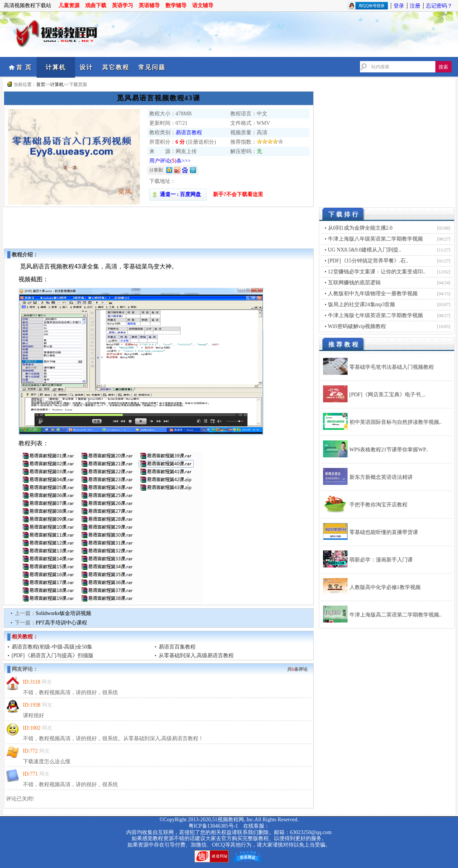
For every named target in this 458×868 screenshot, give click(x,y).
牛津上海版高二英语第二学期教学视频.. (396, 615)
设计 (86, 67)
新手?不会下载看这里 (238, 194)
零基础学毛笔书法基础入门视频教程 (392, 367)
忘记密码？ (439, 6)
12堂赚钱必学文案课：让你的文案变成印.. (377, 272)
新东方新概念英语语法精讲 (381, 477)
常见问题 (152, 67)
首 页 (24, 67)
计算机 (56, 67)
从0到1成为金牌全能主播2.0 (360, 228)
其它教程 (116, 67)
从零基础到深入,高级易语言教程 (196, 656)
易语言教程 (189, 133)
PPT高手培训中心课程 (61, 623)
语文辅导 (203, 5)
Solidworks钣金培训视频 (64, 613)
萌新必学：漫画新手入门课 (381, 560)
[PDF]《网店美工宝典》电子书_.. (388, 395)
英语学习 (123, 5)
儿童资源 (69, 5)
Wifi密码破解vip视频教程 (357, 326)
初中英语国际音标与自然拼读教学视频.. (396, 422)
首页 (41, 84)
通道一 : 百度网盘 (178, 194)
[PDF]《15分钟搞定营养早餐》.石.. (368, 261)
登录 (399, 6)
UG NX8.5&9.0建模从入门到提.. (365, 250)
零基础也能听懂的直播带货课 (384, 532)
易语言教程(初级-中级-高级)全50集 (52, 647)
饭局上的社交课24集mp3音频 (362, 304)
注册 (415, 6)
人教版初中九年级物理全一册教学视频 (373, 294)
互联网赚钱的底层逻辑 (354, 283)
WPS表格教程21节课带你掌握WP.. (389, 450)
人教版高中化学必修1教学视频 (385, 587)
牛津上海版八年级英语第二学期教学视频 (375, 239)
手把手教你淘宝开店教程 (378, 505)
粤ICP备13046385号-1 (213, 826)
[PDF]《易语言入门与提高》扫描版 (53, 656)
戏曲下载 (96, 5)
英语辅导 (149, 5)
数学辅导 (176, 5)
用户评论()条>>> (170, 161)
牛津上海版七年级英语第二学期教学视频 (375, 315)
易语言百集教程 (177, 647)
